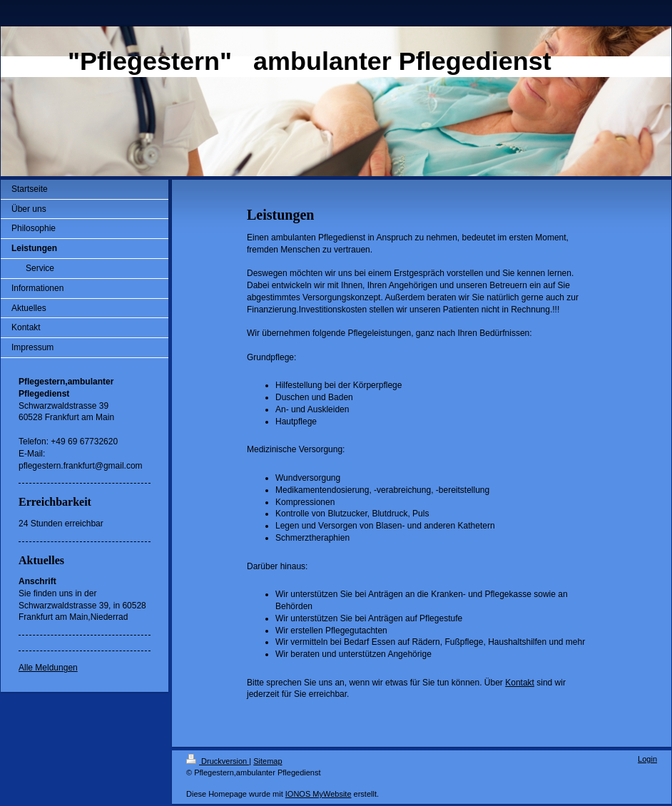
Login (647, 759)
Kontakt (520, 683)
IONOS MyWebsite (319, 794)
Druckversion (218, 761)
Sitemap (268, 761)
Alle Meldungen (48, 668)
